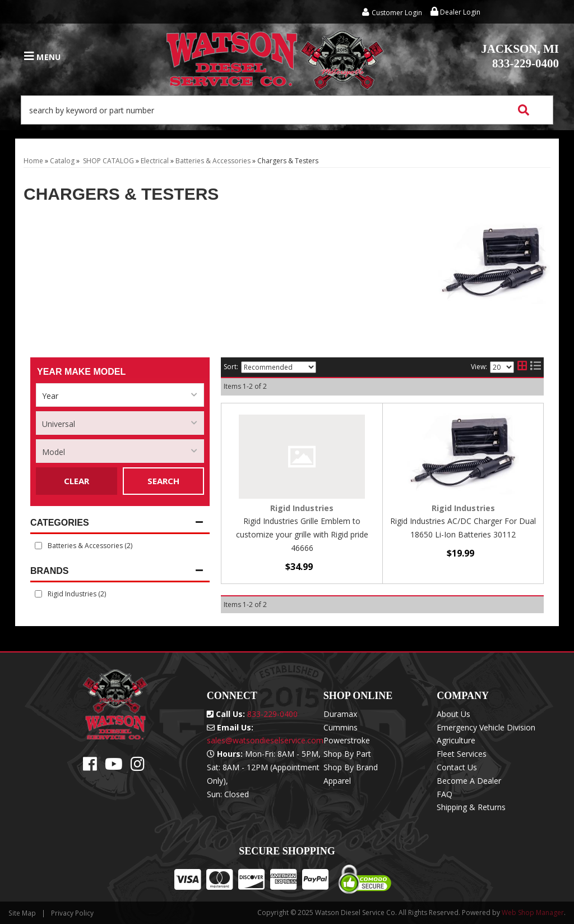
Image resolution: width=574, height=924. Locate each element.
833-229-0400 (520, 56)
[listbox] (120, 395)
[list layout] (536, 367)
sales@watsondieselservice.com (265, 740)
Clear (77, 481)
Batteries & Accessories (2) (90, 546)
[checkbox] (38, 594)
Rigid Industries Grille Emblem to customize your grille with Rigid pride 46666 (302, 534)
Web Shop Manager (533, 912)
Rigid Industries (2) (77, 594)
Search (163, 481)
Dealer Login (455, 12)
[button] (287, 110)
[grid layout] (522, 367)
